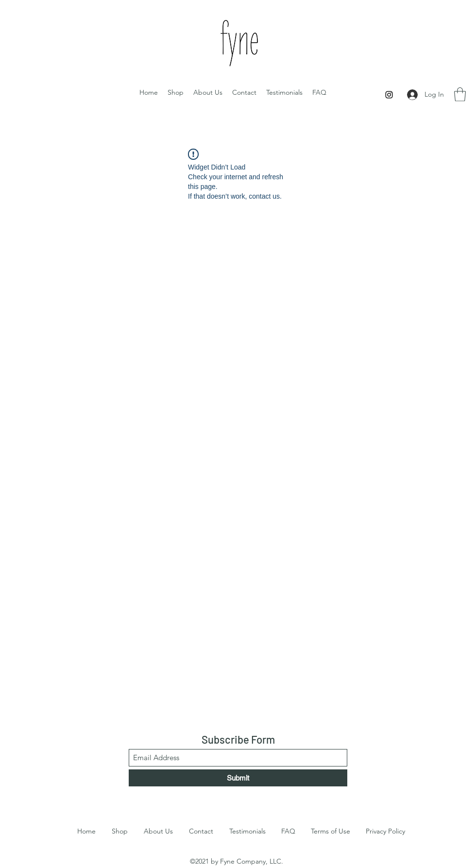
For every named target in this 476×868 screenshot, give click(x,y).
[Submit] (238, 778)
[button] (460, 94)
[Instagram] (389, 95)
